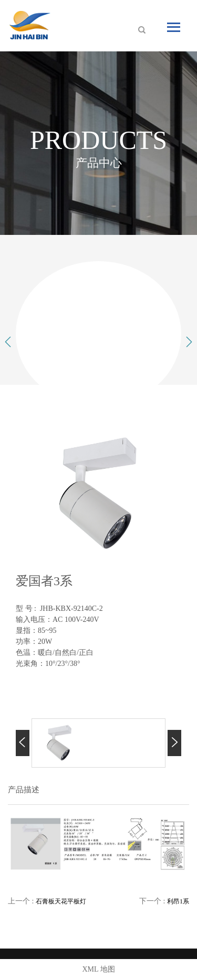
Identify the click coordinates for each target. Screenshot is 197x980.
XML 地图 (98, 969)
